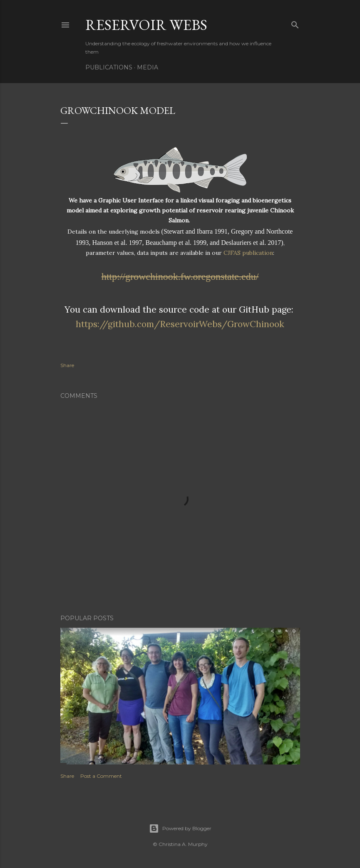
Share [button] (67, 365)
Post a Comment (101, 776)
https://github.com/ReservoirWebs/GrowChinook (180, 324)
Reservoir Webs (146, 25)
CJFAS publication (248, 253)
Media (148, 67)
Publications (109, 67)
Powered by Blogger (180, 829)
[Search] (295, 23)
